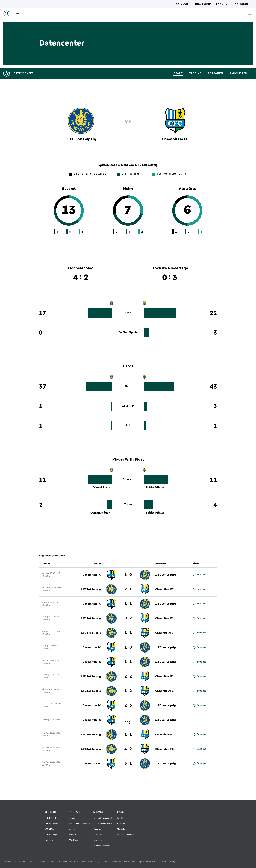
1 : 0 (128, 647)
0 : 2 (128, 618)
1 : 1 (128, 604)
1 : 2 (128, 691)
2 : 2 (128, 676)
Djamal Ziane (101, 488)
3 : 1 (128, 764)
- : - (128, 720)
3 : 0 (128, 575)
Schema (200, 575)
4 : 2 (128, 749)
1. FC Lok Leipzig (165, 575)
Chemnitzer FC (92, 575)
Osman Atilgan (100, 513)
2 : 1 (128, 589)
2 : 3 (128, 705)
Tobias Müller (155, 488)
